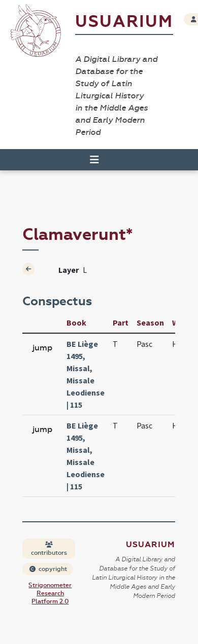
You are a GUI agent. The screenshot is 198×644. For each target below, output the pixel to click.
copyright (48, 569)
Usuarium (124, 22)
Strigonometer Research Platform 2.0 (50, 593)
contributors (49, 549)
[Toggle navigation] (94, 160)
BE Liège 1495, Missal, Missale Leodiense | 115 (86, 374)
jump (42, 348)
